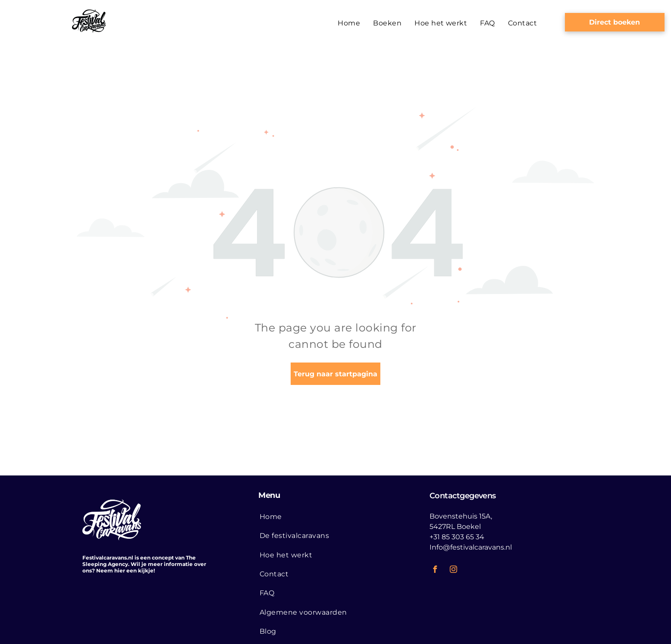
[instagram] (454, 571)
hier (120, 571)
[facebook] (435, 571)
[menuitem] (349, 23)
